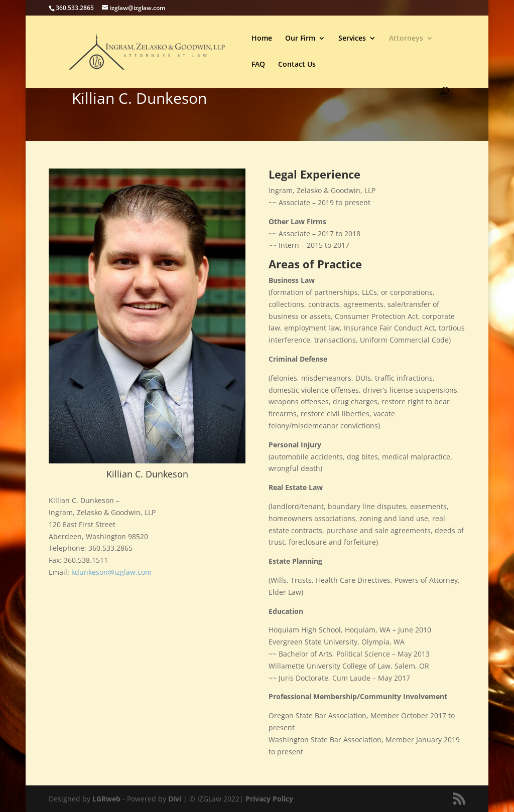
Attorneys (406, 39)
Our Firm (300, 39)
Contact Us (297, 65)
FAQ (258, 65)
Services (352, 39)
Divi (175, 799)
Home (262, 39)
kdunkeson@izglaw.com (111, 572)
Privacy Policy (269, 799)
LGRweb (106, 799)
